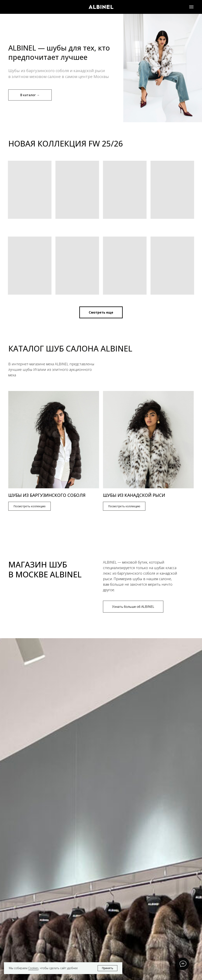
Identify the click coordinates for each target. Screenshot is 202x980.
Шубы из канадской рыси (134, 495)
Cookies (33, 968)
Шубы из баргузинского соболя (47, 495)
